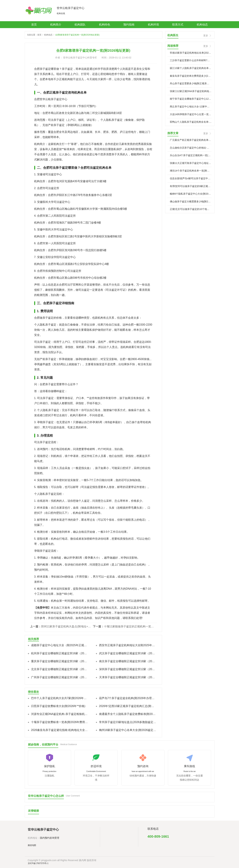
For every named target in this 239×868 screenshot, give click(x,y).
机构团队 (80, 25)
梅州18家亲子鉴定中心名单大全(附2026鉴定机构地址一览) (128, 730)
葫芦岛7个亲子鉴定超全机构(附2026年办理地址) (128, 698)
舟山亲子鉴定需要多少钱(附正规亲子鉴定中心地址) (191, 83)
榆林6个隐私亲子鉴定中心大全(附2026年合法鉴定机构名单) (191, 194)
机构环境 (153, 25)
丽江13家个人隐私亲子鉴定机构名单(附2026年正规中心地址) (191, 68)
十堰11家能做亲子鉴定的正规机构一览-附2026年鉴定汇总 (129, 626)
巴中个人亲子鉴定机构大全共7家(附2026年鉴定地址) (60, 698)
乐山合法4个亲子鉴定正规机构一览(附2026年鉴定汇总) (191, 155)
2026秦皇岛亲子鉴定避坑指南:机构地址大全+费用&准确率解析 (60, 730)
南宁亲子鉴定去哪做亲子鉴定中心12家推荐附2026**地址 (191, 99)
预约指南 (129, 25)
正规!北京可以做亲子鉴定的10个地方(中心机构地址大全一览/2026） (191, 209)
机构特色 (105, 25)
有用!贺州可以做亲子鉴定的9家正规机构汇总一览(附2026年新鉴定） (191, 186)
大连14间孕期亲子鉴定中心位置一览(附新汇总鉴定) (191, 114)
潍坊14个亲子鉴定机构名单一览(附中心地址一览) (191, 171)
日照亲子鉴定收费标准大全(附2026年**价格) (58, 706)
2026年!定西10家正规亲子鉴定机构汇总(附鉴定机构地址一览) (128, 706)
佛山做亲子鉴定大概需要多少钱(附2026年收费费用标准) (191, 201)
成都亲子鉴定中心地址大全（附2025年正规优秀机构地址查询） (60, 645)
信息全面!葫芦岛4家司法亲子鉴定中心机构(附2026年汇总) (191, 178)
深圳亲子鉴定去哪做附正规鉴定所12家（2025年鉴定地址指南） (128, 669)
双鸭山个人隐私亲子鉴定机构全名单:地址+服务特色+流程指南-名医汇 (191, 122)
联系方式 (178, 25)
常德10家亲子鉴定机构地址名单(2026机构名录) (191, 53)
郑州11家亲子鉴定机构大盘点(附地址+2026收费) (66, 626)
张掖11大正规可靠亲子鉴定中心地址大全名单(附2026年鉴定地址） (191, 163)
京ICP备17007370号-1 (38, 863)
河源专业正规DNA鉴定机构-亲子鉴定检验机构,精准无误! (60, 714)
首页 (34, 25)
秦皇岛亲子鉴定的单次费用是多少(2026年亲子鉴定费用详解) (191, 76)
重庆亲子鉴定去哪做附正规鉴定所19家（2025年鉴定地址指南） (60, 661)
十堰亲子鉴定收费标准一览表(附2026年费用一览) (60, 722)
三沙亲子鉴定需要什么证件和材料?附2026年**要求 (191, 60)
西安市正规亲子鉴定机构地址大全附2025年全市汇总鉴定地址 (128, 645)
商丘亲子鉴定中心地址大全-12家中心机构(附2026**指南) (191, 107)
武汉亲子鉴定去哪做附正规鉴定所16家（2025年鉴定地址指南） (128, 653)
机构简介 (56, 25)
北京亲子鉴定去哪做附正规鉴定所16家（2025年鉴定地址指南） (60, 669)
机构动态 (202, 25)
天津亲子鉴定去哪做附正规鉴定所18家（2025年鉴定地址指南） (128, 677)
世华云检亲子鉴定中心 (71, 8)
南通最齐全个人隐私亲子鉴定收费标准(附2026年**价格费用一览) (128, 714)
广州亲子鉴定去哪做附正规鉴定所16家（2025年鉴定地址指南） (60, 677)
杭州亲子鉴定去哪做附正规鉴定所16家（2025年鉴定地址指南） (60, 653)
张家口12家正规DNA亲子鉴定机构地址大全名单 (191, 91)
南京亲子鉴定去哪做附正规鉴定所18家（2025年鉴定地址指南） (128, 661)
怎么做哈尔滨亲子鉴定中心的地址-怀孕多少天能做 (191, 148)
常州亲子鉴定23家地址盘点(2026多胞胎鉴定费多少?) (128, 722)
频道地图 (32, 845)
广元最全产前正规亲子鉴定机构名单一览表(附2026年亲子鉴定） (191, 140)
